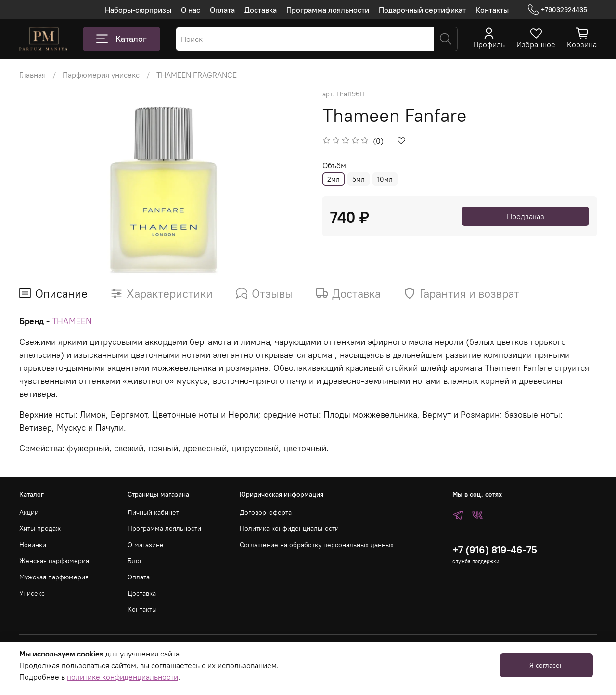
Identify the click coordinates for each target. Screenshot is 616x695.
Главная (32, 75)
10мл (385, 179)
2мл (334, 179)
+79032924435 (558, 10)
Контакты (492, 10)
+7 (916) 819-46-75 (495, 550)
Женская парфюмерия (54, 561)
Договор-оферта (266, 512)
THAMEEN (72, 321)
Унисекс (32, 593)
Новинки (33, 545)
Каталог (122, 39)
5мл (359, 179)
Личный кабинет (153, 512)
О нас (191, 10)
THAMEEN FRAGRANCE (197, 75)
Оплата (222, 10)
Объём (334, 165)
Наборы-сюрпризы (138, 10)
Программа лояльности (328, 10)
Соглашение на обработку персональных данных (317, 545)
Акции (29, 512)
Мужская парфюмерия (54, 577)
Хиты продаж (40, 528)
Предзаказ (526, 216)
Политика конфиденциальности (289, 528)
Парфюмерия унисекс (101, 75)
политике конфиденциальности (122, 677)
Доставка (261, 10)
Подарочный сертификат (422, 10)
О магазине (146, 545)
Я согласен (546, 665)
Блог (135, 561)
